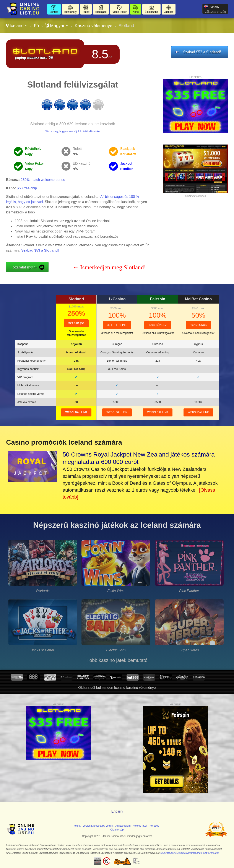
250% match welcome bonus (43, 180)
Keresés (154, 826)
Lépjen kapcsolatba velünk (98, 826)
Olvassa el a (117, 333)
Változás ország (215, 12)
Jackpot (169, 12)
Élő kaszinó (151, 12)
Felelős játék (140, 826)
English (117, 811)
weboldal (76, 412)
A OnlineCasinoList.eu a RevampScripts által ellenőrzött (190, 853)
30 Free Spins (117, 325)
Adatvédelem (123, 826)
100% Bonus (198, 325)
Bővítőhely (70, 12)
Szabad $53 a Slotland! (202, 52)
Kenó (136, 12)
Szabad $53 (76, 323)
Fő (36, 26)
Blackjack (101, 12)
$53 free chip (27, 188)
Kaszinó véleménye (93, 26)
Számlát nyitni (25, 267)
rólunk (77, 826)
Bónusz (54, 12)
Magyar (57, 26)
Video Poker (119, 12)
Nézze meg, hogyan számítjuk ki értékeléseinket (73, 131)
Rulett (86, 12)
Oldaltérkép (117, 830)
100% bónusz (158, 325)
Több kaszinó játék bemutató (117, 660)
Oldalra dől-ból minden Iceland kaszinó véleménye (117, 688)
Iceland (17, 26)
